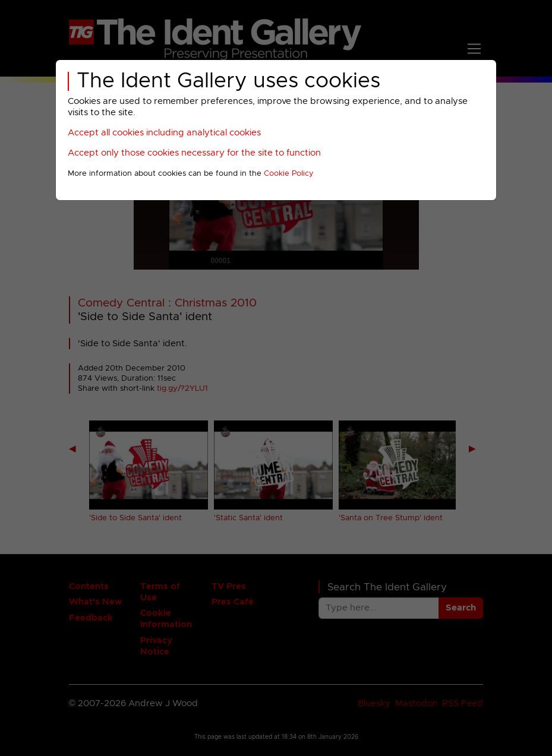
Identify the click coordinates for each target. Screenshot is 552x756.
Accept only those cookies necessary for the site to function (194, 153)
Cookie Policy (289, 174)
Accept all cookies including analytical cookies (164, 133)
